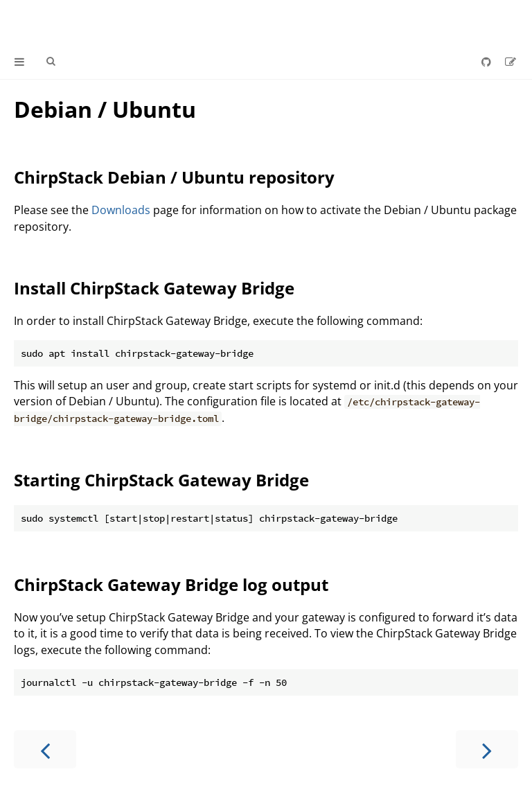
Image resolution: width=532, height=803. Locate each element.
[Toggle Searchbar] (51, 62)
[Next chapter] (487, 749)
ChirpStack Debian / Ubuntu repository (174, 177)
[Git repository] (488, 62)
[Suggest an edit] (511, 62)
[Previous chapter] (45, 749)
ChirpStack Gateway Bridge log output (171, 584)
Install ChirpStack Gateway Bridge (154, 288)
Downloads (121, 210)
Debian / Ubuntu (105, 109)
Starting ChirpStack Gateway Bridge (161, 480)
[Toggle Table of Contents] (19, 62)
